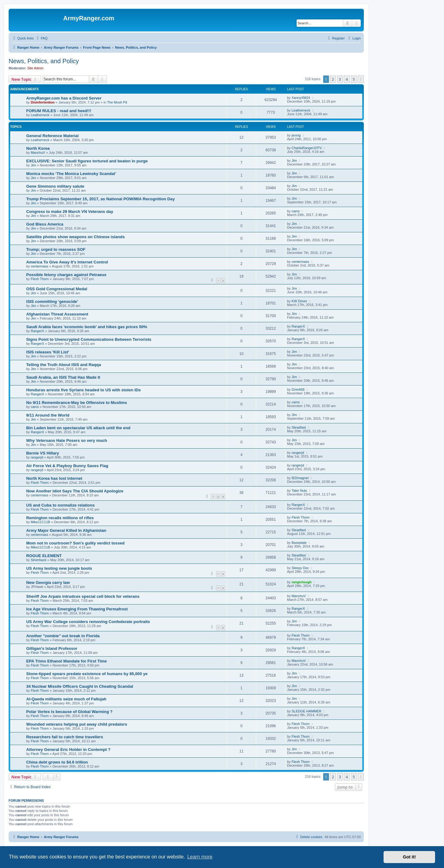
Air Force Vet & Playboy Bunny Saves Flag (67, 466)
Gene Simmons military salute (55, 186)
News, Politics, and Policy (44, 61)
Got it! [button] (409, 857)
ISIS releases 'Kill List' (48, 352)
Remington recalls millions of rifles (60, 518)
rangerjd (37, 457)
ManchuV (38, 153)
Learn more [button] (200, 857)
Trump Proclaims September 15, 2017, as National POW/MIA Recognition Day (101, 199)
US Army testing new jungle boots (59, 568)
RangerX (37, 331)
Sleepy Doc (300, 568)
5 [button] (354, 79)
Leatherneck (40, 115)
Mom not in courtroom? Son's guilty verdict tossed (75, 543)
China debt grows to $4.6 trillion (57, 762)
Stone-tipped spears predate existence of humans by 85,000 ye (87, 674)
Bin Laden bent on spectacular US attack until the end (78, 428)
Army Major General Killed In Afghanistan (66, 530)
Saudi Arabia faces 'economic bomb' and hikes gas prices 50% (87, 327)
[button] (361, 79)
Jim (33, 165)
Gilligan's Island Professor (52, 648)
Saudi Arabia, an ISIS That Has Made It (63, 377)
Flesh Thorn (40, 279)
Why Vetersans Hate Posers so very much (67, 440)
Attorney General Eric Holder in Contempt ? (68, 750)
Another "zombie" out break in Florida (63, 636)
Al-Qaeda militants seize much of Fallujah (66, 699)
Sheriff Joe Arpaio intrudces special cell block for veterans (83, 596)
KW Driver (299, 301)
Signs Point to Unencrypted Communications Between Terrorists (89, 339)
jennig (296, 135)
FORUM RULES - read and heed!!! (59, 111)
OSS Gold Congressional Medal (57, 289)
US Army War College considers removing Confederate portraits (88, 622)
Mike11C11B (41, 522)
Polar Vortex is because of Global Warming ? (69, 712)
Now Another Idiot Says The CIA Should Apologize (75, 491)
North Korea (38, 148)
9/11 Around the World (48, 415)
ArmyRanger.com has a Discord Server (64, 98)
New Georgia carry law (48, 583)
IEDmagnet (300, 478)
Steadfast (299, 427)
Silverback (39, 560)
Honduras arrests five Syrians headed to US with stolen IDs (84, 390)
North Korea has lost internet (54, 478)
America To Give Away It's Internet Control (67, 262)
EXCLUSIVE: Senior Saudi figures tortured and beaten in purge (87, 161)
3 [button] (340, 79)
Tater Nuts (299, 491)
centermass (40, 266)
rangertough (302, 582)
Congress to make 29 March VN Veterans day (70, 212)
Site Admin (36, 68)
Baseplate (299, 543)
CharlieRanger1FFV (307, 148)
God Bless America (45, 224)
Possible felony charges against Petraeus (66, 275)
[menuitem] (41, 38)
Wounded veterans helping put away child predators (77, 724)
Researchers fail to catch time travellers (65, 737)
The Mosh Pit (117, 102)
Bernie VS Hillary (43, 453)
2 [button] (333, 79)
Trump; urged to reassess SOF (56, 249)
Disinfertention (43, 102)
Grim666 (298, 389)
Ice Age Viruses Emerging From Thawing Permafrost (77, 609)
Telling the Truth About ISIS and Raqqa (64, 365)
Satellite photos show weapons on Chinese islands (76, 237)
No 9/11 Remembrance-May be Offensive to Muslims (77, 403)
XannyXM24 (301, 98)
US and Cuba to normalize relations (60, 505)
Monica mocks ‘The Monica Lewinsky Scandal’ (71, 174)
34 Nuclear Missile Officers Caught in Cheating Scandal (80, 686)
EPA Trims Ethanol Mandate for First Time (66, 661)
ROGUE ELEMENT (44, 556)
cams (296, 211)
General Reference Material (52, 136)
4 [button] (347, 79)
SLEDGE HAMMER (307, 711)
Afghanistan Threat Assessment (57, 314)
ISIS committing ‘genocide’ (52, 302)
